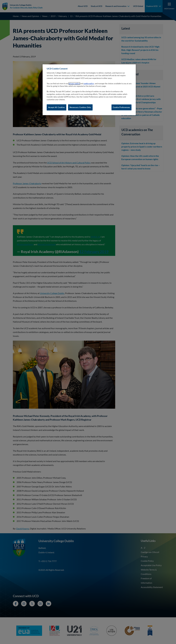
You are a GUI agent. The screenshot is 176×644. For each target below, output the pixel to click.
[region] (89, 90)
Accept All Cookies (57, 107)
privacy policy (74, 84)
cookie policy (89, 84)
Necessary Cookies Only (80, 107)
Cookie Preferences (121, 107)
